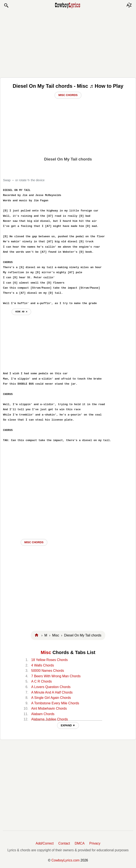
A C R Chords (41, 681)
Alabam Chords (43, 714)
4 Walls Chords (43, 665)
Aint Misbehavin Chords (49, 708)
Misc (46, 652)
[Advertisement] (68, 43)
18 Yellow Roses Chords (49, 660)
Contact (64, 843)
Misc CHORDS (34, 542)
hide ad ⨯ (21, 312)
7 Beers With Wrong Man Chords (56, 676)
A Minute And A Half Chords (52, 692)
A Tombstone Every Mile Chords (55, 703)
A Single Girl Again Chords (51, 698)
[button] (6, 5)
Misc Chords (68, 95)
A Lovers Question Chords (51, 687)
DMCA (80, 843)
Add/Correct (45, 843)
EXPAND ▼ (68, 725)
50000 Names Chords (48, 671)
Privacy (95, 843)
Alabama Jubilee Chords (49, 719)
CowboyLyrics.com (65, 860)
